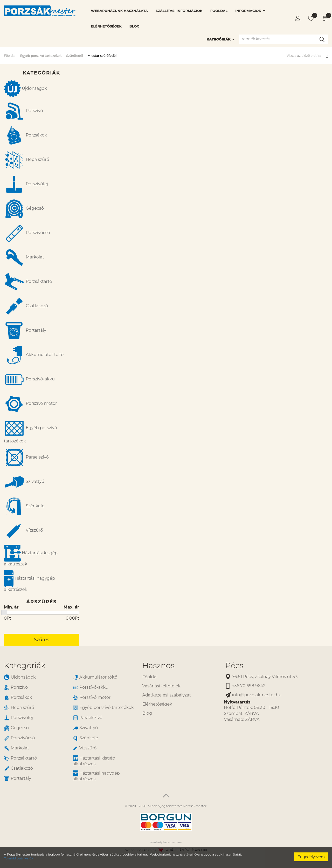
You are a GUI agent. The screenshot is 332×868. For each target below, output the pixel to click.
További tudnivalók (19, 858)
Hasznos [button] (158, 665)
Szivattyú (24, 482)
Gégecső (24, 209)
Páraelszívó (26, 457)
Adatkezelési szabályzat (166, 695)
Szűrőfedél (75, 56)
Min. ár (11, 607)
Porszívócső (27, 233)
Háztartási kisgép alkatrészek (31, 556)
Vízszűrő (23, 531)
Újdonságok (25, 89)
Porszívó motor (30, 404)
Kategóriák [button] (25, 665)
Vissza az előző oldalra (307, 56)
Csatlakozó (26, 306)
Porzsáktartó (28, 282)
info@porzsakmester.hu (253, 695)
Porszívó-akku (29, 379)
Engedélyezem (311, 857)
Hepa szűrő (26, 160)
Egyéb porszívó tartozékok (41, 56)
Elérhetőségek (106, 26)
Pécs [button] (234, 665)
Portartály (25, 331)
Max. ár (71, 607)
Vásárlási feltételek (161, 686)
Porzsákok (25, 135)
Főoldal (219, 11)
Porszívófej (26, 184)
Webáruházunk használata (119, 11)
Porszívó (23, 111)
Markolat (24, 257)
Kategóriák (221, 39)
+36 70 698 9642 (245, 686)
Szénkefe (24, 506)
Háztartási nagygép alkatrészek (29, 581)
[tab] (69, 665)
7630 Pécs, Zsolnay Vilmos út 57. (261, 677)
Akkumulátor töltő (34, 355)
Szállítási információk (179, 11)
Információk (250, 11)
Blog (134, 26)
